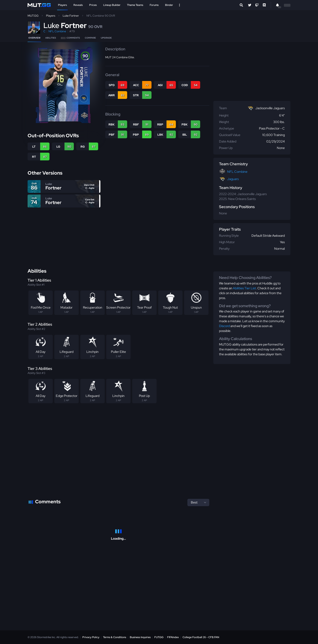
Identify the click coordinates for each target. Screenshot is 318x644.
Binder (169, 5)
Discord (224, 326)
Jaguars (233, 179)
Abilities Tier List (244, 288)
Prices (93, 5)
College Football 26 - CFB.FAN (201, 637)
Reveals (78, 5)
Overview (34, 38)
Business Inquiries (140, 637)
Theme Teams (135, 5)
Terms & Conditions (115, 637)
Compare (90, 38)
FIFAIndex (173, 637)
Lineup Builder (112, 5)
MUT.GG (33, 16)
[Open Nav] (179, 5)
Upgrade (106, 38)
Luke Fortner (71, 16)
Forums (154, 5)
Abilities (51, 38)
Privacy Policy (91, 637)
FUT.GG (159, 637)
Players (62, 5)
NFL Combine (57, 31)
